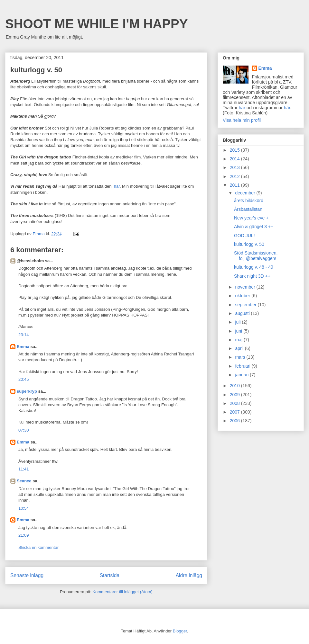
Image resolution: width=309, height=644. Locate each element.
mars (241, 357)
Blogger (180, 631)
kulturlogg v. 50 (249, 244)
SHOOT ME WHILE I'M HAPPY (96, 24)
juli (238, 322)
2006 (235, 421)
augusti (243, 313)
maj (239, 340)
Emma (23, 347)
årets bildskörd (249, 201)
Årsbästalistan (248, 209)
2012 (235, 176)
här (117, 186)
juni (239, 331)
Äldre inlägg (189, 575)
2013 (235, 167)
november (246, 287)
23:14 (24, 335)
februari (243, 366)
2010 (235, 386)
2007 (235, 412)
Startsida (110, 575)
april (240, 348)
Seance (24, 481)
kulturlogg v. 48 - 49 (254, 267)
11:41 (24, 469)
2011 (235, 185)
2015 (235, 150)
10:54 (24, 508)
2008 (235, 403)
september (246, 305)
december (246, 193)
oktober (243, 296)
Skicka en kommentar (38, 547)
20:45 (24, 379)
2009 (235, 395)
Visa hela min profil (242, 120)
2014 (235, 159)
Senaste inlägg (27, 575)
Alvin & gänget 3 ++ (254, 227)
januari (242, 375)
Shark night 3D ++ (252, 276)
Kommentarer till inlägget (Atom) (122, 592)
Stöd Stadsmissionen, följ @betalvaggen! (256, 256)
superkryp (27, 391)
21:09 (24, 535)
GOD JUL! (244, 236)
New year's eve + (251, 218)
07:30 (24, 430)
